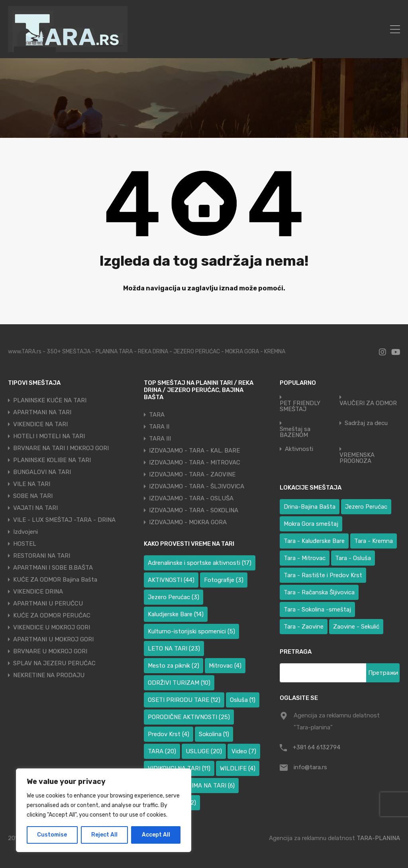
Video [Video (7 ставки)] (244, 751)
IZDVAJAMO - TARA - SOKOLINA (194, 510)
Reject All (104, 835)
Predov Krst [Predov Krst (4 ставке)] (169, 734)
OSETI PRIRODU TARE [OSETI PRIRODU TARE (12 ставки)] (184, 700)
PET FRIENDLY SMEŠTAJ (300, 406)
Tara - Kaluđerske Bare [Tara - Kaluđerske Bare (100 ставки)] (314, 541)
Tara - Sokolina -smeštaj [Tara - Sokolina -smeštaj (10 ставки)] (317, 609)
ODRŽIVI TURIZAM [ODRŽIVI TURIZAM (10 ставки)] (179, 683)
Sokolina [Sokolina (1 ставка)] (214, 734)
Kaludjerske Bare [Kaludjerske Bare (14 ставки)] (176, 614)
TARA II (159, 427)
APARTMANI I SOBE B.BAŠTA (53, 568)
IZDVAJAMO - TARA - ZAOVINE (192, 474)
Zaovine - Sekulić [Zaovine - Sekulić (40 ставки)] (356, 627)
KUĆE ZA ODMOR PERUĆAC (52, 615)
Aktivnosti (299, 449)
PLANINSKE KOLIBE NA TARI (52, 460)
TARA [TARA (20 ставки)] (162, 751)
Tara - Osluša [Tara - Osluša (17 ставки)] (353, 558)
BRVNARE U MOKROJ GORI (50, 651)
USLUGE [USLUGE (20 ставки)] (204, 751)
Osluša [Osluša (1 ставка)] (243, 700)
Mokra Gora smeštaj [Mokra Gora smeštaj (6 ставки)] (311, 524)
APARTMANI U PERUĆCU (48, 603)
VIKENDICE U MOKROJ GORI (52, 627)
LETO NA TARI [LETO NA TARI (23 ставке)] (174, 649)
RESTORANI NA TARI (42, 556)
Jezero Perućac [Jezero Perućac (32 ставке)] (366, 507)
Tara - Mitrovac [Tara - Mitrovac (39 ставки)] (305, 558)
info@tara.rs (310, 767)
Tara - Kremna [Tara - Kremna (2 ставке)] (374, 541)
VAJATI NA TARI (35, 508)
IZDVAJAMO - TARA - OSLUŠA (191, 498)
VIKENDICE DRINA (38, 592)
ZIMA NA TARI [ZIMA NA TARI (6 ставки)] (211, 786)
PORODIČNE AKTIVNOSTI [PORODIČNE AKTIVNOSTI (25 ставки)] (189, 717)
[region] (104, 810)
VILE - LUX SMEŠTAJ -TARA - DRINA (64, 520)
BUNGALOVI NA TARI (42, 472)
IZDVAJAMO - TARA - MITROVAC (195, 462)
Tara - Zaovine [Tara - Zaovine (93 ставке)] (304, 627)
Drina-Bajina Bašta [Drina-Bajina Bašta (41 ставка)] (310, 507)
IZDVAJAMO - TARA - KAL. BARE (194, 451)
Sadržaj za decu (366, 423)
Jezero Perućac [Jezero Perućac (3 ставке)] (174, 597)
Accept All (156, 835)
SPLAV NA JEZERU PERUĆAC (54, 663)
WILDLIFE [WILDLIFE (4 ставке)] (238, 768)
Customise (52, 835)
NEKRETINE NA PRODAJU (49, 675)
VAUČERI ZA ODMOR (368, 403)
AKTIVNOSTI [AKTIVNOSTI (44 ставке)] (171, 580)
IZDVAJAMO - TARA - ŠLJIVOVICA (197, 486)
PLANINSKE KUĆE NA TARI (50, 400)
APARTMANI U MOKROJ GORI (53, 639)
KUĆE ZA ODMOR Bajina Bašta (55, 580)
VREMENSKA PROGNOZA (357, 458)
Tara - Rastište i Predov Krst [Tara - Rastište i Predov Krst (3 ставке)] (323, 575)
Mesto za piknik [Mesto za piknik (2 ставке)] (174, 666)
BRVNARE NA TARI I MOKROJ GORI (61, 448)
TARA (157, 415)
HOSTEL (25, 544)
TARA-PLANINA (378, 838)
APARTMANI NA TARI (42, 412)
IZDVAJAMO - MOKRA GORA (188, 522)
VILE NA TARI (32, 484)
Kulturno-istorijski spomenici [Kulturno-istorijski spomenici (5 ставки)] (191, 631)
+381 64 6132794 (317, 747)
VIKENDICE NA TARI (40, 424)
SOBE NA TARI (33, 496)
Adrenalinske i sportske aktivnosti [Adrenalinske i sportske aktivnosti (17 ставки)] (200, 563)
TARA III (160, 439)
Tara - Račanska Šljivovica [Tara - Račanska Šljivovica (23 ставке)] (319, 592)
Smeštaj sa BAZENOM (295, 432)
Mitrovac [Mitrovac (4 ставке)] (225, 666)
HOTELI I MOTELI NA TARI (49, 436)
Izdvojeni (25, 532)
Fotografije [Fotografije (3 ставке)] (224, 580)
